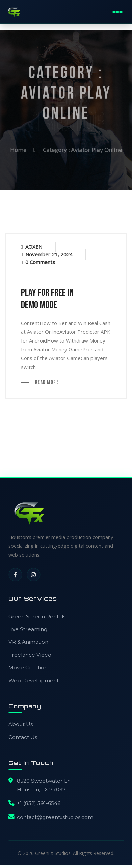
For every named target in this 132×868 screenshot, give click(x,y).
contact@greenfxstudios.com (55, 817)
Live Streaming (28, 629)
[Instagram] (33, 575)
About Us (21, 724)
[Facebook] (15, 575)
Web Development (34, 680)
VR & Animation (28, 642)
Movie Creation (28, 668)
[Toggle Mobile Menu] (117, 12)
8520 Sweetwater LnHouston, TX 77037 (44, 785)
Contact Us (23, 737)
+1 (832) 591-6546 (39, 803)
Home (18, 149)
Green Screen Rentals (37, 616)
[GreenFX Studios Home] (14, 12)
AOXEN (34, 247)
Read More (46, 383)
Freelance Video (30, 655)
